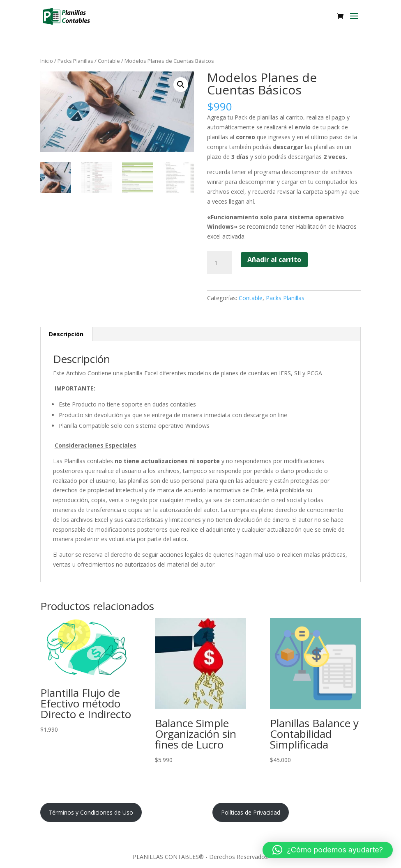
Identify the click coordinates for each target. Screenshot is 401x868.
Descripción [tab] (66, 334)
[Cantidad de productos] (219, 263)
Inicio (47, 61)
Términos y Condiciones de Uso (91, 812)
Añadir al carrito (274, 259)
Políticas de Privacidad (251, 812)
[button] (181, 85)
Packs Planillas (75, 61)
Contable (109, 61)
